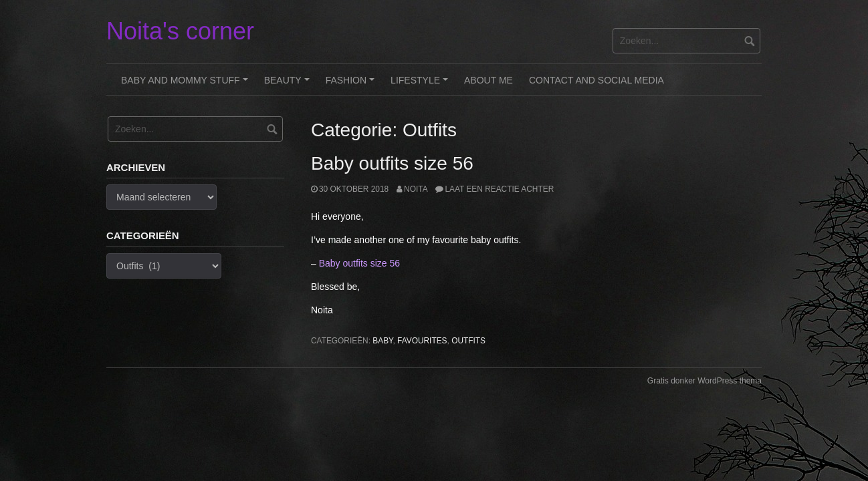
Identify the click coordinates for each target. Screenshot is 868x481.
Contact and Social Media (596, 80)
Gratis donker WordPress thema (704, 381)
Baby (383, 341)
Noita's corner (180, 31)
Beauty (289, 85)
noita (416, 189)
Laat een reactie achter (499, 189)
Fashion (352, 85)
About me (489, 80)
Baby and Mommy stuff (186, 85)
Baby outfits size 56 (392, 163)
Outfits (468, 341)
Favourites (422, 341)
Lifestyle (421, 85)
